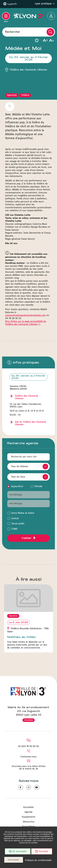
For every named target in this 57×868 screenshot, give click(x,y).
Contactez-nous (28, 757)
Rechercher (13, 32)
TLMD (14, 529)
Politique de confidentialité (38, 860)
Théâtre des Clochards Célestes (26, 397)
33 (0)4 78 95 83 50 (28, 746)
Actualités (28, 807)
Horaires (29, 720)
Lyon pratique (45, 4)
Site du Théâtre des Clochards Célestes (30, 423)
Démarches (29, 822)
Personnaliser (14, 860)
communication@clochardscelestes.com (25, 315)
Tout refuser (42, 851)
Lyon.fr (12, 4)
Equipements (29, 817)
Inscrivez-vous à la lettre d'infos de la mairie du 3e (29, 768)
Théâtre (25, 95)
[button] (37, 40)
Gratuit (15, 518)
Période (38, 486)
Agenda (28, 812)
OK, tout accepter (18, 851)
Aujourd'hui (17, 486)
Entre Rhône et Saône (23, 513)
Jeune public (18, 524)
